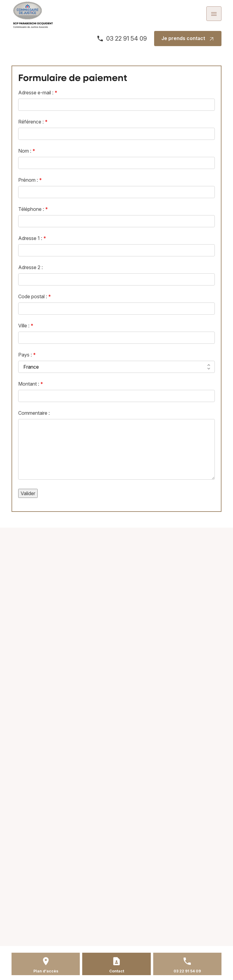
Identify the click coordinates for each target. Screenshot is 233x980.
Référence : (33, 122)
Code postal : (35, 296)
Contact (117, 971)
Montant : (31, 384)
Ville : (26, 326)
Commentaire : (34, 413)
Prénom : (30, 180)
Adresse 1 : (32, 238)
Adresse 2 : (30, 267)
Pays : (27, 355)
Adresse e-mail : (38, 93)
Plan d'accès (46, 971)
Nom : (27, 151)
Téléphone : (33, 209)
